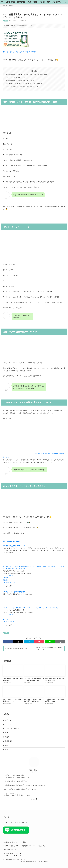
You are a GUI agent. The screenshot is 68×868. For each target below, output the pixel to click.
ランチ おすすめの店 (12, 728)
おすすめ (8, 720)
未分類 (7, 737)
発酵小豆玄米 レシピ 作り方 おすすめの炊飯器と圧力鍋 (28, 74)
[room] (34, 799)
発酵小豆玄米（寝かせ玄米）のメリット (21, 80)
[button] (8, 642)
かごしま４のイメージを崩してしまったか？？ (23, 86)
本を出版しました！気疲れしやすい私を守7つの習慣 (19, 52)
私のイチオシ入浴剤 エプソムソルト (15, 546)
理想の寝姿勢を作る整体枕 (11, 541)
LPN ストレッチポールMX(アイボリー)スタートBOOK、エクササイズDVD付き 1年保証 (31, 608)
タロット (8, 724)
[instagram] (32, 799)
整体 (7, 733)
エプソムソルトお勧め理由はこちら (15, 592)
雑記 (7, 745)
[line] (36, 799)
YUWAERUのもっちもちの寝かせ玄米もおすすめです (25, 83)
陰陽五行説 (9, 741)
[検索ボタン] (66, 2)
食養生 (6, 21)
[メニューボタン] (2, 2)
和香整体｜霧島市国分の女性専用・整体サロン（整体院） (34, 2)
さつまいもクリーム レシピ (18, 78)
